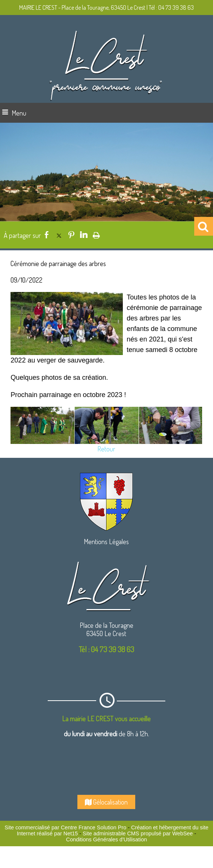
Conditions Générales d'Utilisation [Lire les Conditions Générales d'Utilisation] (107, 839)
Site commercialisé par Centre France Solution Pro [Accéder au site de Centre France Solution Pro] (65, 827)
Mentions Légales (106, 542)
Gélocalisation (106, 802)
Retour (106, 449)
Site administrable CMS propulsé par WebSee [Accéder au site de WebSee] (138, 833)
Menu (19, 113)
